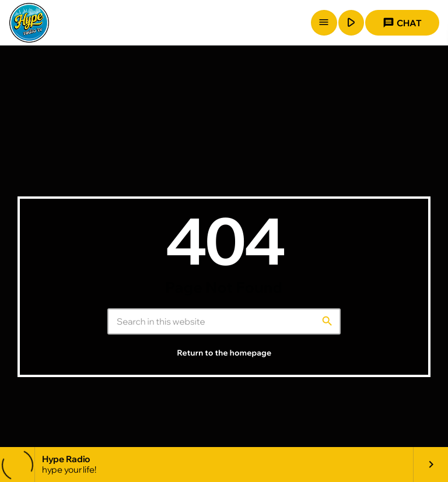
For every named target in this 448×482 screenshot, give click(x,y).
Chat (402, 23)
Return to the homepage (225, 353)
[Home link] (29, 23)
